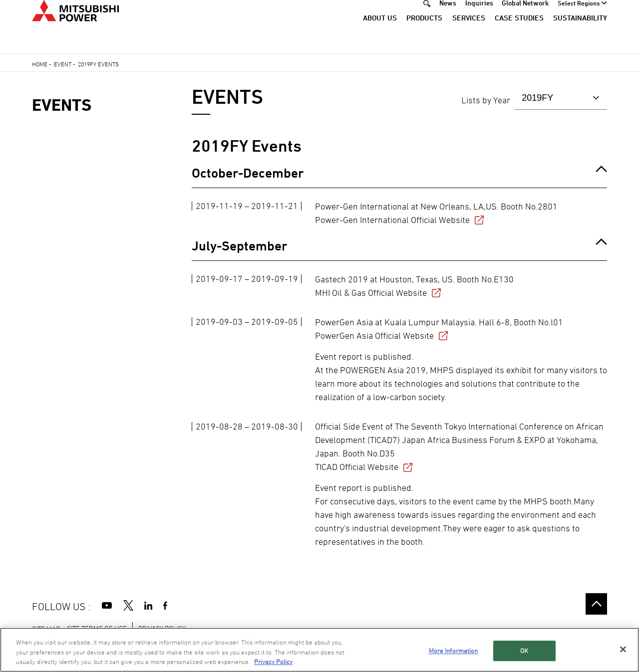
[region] (319, 650)
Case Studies (519, 34)
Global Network (525, 19)
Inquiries (479, 19)
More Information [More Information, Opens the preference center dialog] (454, 651)
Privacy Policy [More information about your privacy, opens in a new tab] (273, 662)
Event (63, 64)
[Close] (623, 649)
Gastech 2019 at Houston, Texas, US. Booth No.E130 (414, 286)
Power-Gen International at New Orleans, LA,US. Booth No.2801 (436, 213)
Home (40, 64)
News (448, 19)
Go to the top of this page (596, 604)
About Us (380, 34)
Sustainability (580, 34)
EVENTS (62, 105)
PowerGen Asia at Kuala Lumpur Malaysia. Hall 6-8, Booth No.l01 (439, 329)
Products (424, 34)
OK (524, 651)
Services (469, 34)
